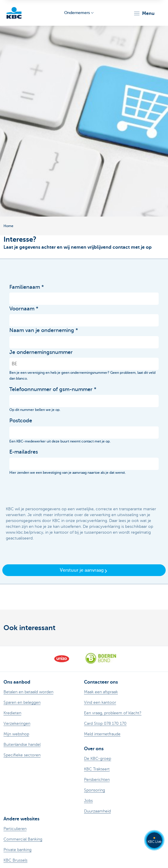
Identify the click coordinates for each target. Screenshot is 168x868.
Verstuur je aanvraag (84, 570)
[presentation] (54, 491)
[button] (144, 13)
